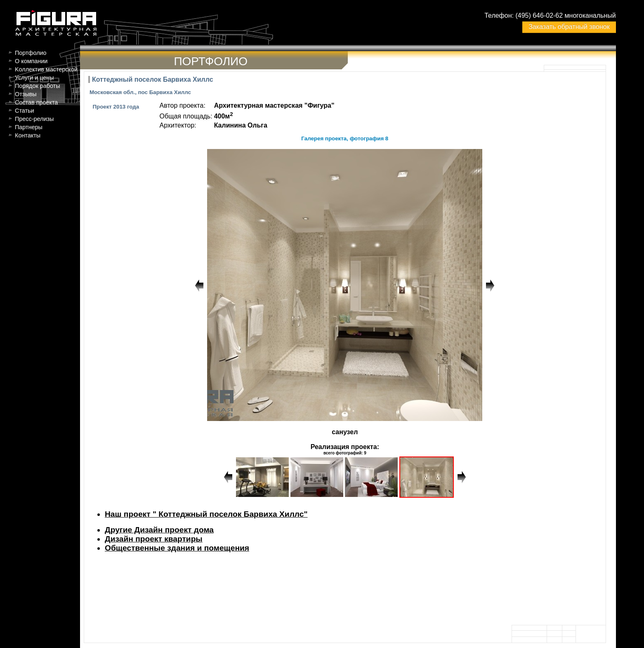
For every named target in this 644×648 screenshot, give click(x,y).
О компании (31, 61)
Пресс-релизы (34, 119)
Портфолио (31, 53)
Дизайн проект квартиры (154, 539)
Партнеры (29, 127)
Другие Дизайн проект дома (159, 530)
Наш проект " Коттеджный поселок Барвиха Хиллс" (206, 514)
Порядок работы (38, 86)
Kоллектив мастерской (46, 69)
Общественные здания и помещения (177, 548)
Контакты (28, 135)
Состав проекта (36, 102)
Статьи (25, 111)
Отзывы (26, 94)
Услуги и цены (34, 78)
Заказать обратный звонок (569, 27)
